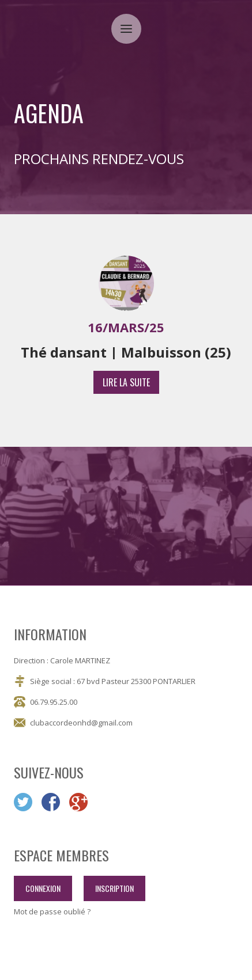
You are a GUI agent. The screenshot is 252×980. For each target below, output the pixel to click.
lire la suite (126, 382)
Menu (131, 22)
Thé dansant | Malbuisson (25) (126, 352)
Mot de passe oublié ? (52, 912)
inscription (114, 888)
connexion (43, 888)
